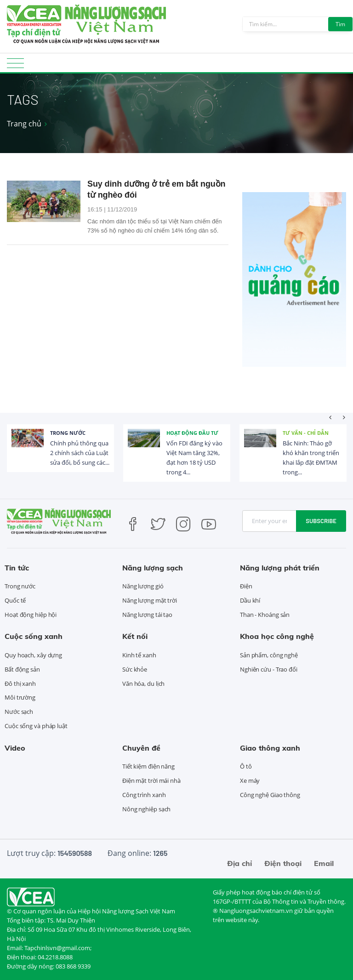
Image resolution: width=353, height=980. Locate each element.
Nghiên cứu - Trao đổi (269, 669)
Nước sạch (19, 712)
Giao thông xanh (270, 748)
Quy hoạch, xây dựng (33, 655)
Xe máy (250, 781)
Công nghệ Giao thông (270, 795)
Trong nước (68, 433)
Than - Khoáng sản (265, 615)
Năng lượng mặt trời (150, 600)
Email (324, 863)
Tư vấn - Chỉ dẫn (306, 433)
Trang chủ (24, 124)
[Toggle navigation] (15, 66)
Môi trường (20, 697)
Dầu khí (250, 600)
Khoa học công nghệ (277, 636)
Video (15, 748)
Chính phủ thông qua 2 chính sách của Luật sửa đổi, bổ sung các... (80, 453)
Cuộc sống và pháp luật (36, 726)
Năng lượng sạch (153, 568)
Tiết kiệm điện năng (148, 766)
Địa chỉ (239, 863)
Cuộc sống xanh (34, 636)
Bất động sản (22, 669)
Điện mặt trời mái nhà (151, 781)
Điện (246, 586)
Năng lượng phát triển (280, 568)
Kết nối (135, 636)
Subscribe (321, 521)
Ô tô (246, 766)
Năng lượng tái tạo (147, 615)
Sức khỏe (135, 669)
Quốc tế (15, 600)
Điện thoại (283, 863)
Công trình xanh (144, 795)
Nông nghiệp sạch (146, 809)
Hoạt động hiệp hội (31, 615)
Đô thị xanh (20, 684)
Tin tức (17, 568)
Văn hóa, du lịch (143, 684)
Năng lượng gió (143, 586)
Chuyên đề (141, 748)
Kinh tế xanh (139, 655)
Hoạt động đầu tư (192, 433)
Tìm (340, 24)
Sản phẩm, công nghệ (269, 655)
